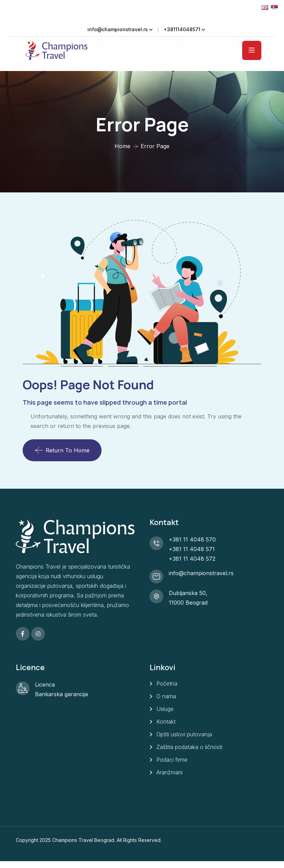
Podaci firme (172, 760)
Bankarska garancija (61, 694)
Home (122, 146)
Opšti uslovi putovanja (184, 734)
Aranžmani (169, 772)
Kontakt (166, 722)
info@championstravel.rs (118, 29)
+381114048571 (182, 29)
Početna (167, 683)
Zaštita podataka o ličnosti (189, 747)
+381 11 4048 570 (192, 539)
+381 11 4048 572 (192, 559)
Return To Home (62, 450)
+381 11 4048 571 (192, 549)
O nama (166, 696)
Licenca (45, 685)
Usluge (165, 709)
